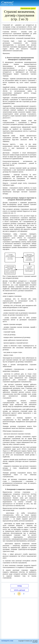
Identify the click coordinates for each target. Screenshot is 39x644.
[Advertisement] (19, 619)
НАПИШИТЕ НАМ (7, 641)
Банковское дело (28, 8)
